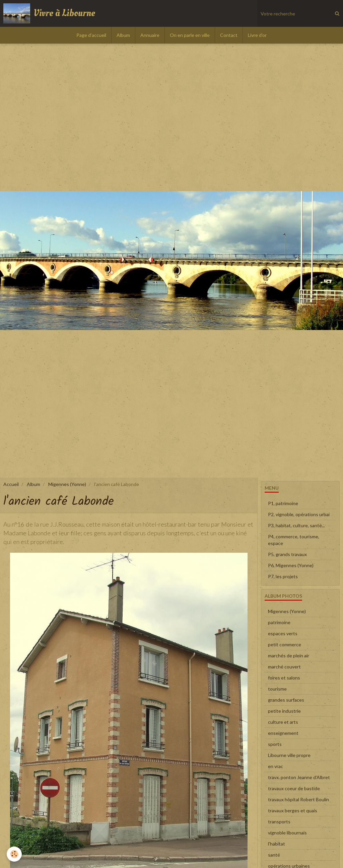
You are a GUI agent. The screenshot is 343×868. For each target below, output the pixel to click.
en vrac (276, 766)
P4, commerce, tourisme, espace (294, 540)
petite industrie (284, 711)
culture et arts (283, 722)
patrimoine (279, 622)
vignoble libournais (287, 833)
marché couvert (284, 667)
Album (123, 35)
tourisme (277, 689)
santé (274, 855)
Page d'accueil (91, 35)
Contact (229, 35)
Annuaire (150, 35)
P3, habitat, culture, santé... (296, 525)
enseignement (283, 733)
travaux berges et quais (293, 810)
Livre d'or (257, 35)
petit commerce (285, 644)
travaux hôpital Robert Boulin (298, 799)
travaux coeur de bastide (294, 788)
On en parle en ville (190, 35)
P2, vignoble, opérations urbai (299, 514)
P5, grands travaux (287, 554)
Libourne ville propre (289, 755)
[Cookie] (14, 854)
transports (279, 822)
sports (275, 744)
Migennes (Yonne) (67, 484)
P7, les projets (283, 576)
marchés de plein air (289, 656)
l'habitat (277, 844)
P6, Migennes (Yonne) (291, 565)
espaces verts (283, 633)
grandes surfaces (286, 700)
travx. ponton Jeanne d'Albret (299, 777)
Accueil (11, 484)
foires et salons (284, 678)
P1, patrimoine (283, 503)
